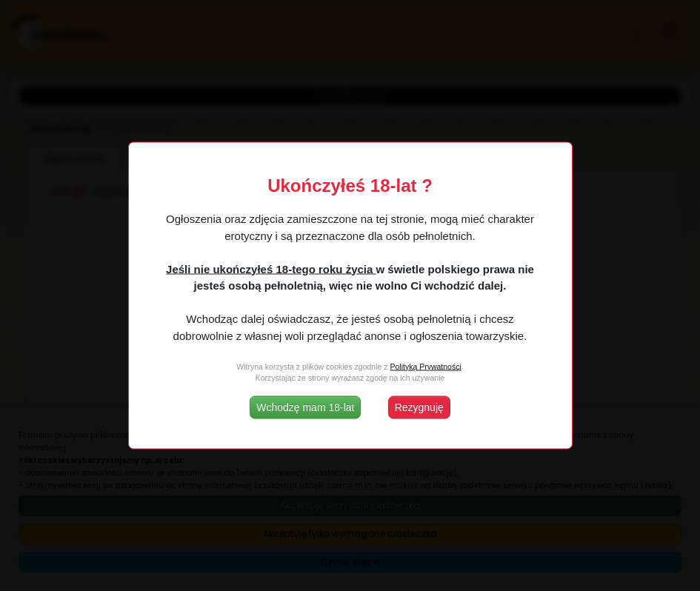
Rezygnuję (419, 407)
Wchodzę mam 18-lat (305, 407)
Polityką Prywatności (425, 366)
